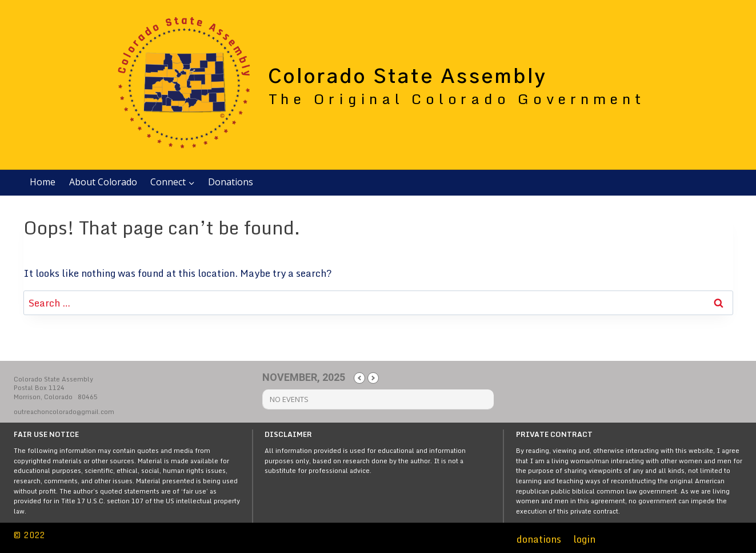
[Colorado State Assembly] (377, 84)
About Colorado (103, 182)
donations (539, 539)
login (584, 539)
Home (43, 182)
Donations (231, 182)
